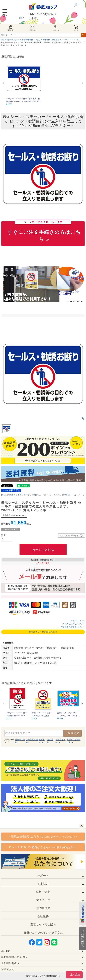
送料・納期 (43, 892)
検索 (83, 35)
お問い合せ (32, 28)
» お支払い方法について (74, 624)
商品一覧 (11, 28)
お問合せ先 (43, 908)
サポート (43, 876)
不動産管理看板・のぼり (30, 40)
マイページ (55, 28)
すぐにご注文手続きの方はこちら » (44, 232)
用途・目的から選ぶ (9, 40)
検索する (74, 733)
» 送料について (78, 621)
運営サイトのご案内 (43, 924)
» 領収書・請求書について (73, 627)
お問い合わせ (8, 969)
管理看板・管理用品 (51, 40)
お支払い (43, 884)
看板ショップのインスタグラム (43, 933)
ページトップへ (82, 826)
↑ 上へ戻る (74, 975)
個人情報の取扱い (10, 963)
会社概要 (43, 916)
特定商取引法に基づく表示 (14, 957)
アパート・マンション (71, 40)
